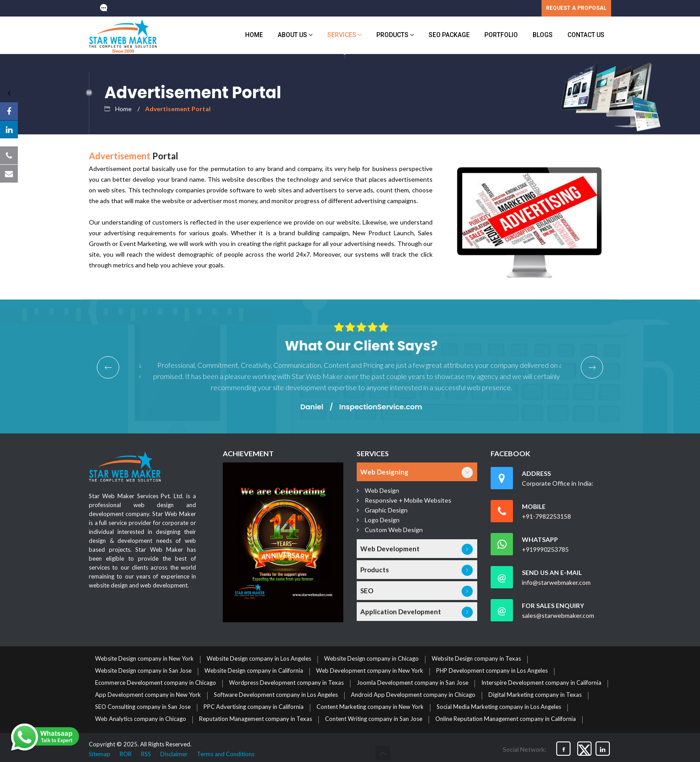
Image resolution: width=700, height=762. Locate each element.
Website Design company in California (254, 671)
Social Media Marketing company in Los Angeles (499, 707)
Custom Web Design (394, 530)
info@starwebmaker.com (556, 583)
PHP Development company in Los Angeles (492, 671)
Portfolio (501, 35)
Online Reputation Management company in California (506, 719)
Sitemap (100, 754)
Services (344, 35)
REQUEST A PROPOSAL (576, 8)
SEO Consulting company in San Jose (143, 707)
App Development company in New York (148, 695)
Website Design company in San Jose (143, 671)
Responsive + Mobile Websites (408, 500)
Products (395, 35)
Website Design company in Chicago (371, 659)
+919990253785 (545, 550)
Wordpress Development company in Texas (286, 683)
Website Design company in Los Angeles (259, 659)
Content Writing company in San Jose (374, 719)
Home (254, 35)
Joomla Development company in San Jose (412, 683)
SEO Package (449, 35)
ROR (126, 754)
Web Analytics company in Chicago (141, 719)
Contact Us (586, 35)
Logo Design (382, 520)
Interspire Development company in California (541, 683)
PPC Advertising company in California (254, 707)
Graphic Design (386, 510)
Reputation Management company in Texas (256, 719)
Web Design (382, 490)
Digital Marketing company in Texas (535, 695)
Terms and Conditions (226, 754)
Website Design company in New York (144, 659)
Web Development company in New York (370, 671)
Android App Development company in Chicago (413, 695)
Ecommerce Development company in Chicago (156, 683)
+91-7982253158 (546, 516)
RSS (146, 754)
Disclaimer (174, 754)
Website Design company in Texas (476, 659)
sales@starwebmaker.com (558, 616)
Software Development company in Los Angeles (276, 695)
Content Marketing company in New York (370, 707)
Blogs (543, 35)
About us (295, 35)
